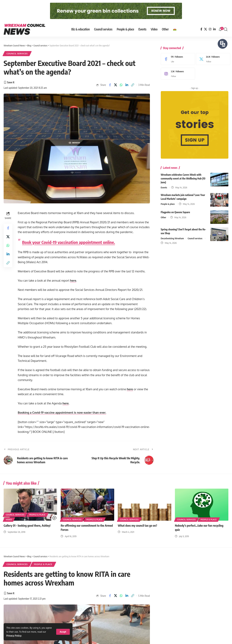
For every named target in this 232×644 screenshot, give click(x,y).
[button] (63, 632)
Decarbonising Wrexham (172, 236)
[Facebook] (201, 29)
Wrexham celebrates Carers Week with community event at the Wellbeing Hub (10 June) (183, 176)
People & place (168, 201)
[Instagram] (210, 29)
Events (164, 185)
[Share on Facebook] (110, 85)
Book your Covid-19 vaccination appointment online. (69, 242)
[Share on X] (116, 85)
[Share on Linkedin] (127, 85)
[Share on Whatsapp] (121, 85)
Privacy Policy (14, 635)
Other (163, 215)
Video (9, 520)
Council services (17, 54)
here (73, 281)
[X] (206, 29)
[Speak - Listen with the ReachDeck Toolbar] (223, 44)
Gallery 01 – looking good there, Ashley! (27, 526)
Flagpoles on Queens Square (175, 209)
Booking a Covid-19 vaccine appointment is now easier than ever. (62, 413)
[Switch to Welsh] (175, 29)
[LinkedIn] (214, 29)
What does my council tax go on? (137, 526)
